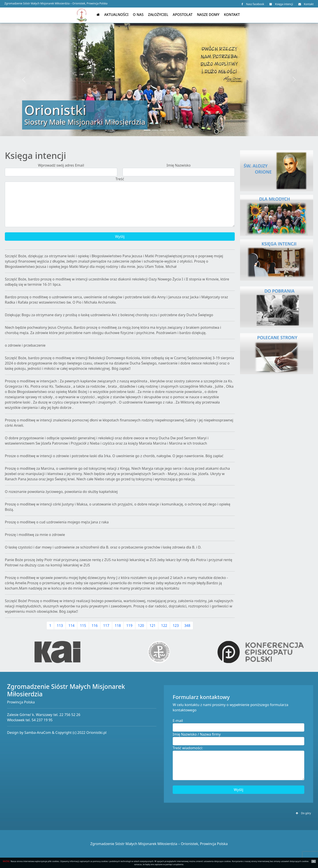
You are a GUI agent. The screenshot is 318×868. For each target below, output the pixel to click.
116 (95, 626)
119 (129, 626)
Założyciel (158, 15)
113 (60, 626)
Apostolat (183, 15)
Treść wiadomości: (188, 748)
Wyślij (120, 237)
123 (176, 626)
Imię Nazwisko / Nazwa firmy (197, 734)
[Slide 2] (155, 130)
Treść (120, 179)
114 (71, 626)
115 (83, 626)
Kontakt (306, 4)
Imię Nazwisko (179, 165)
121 (152, 626)
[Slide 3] (163, 130)
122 (164, 626)
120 (141, 626)
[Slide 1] (147, 130)
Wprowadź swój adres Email (61, 165)
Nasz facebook (253, 4)
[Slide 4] (171, 130)
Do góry (303, 813)
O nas (138, 15)
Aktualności (116, 15)
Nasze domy (208, 15)
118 (118, 626)
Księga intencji (281, 4)
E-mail (178, 721)
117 (106, 626)
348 (187, 626)
